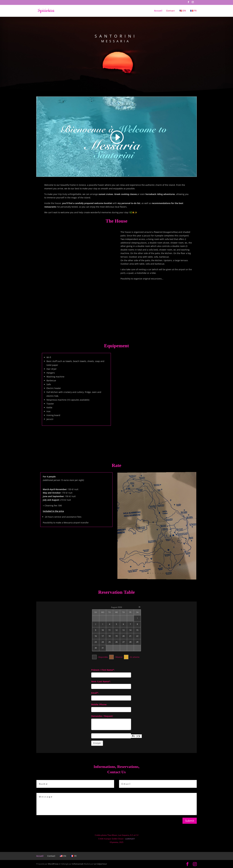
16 (96, 636)
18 (110, 636)
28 (130, 642)
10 (103, 630)
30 (96, 648)
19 (116, 636)
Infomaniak (78, 864)
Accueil (158, 11)
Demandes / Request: (102, 716)
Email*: (95, 693)
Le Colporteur (100, 864)
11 (110, 630)
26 (116, 642)
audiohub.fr (130, 839)
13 (123, 630)
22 (137, 636)
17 (103, 636)
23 (96, 642)
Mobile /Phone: (99, 704)
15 (137, 630)
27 (123, 642)
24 (103, 642)
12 (116, 630)
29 (137, 642)
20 (123, 636)
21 (130, 636)
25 (110, 642)
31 (103, 648)
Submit (190, 821)
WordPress (53, 864)
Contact (171, 11)
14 (130, 630)
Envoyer (97, 743)
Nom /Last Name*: (101, 681)
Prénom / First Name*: (103, 670)
